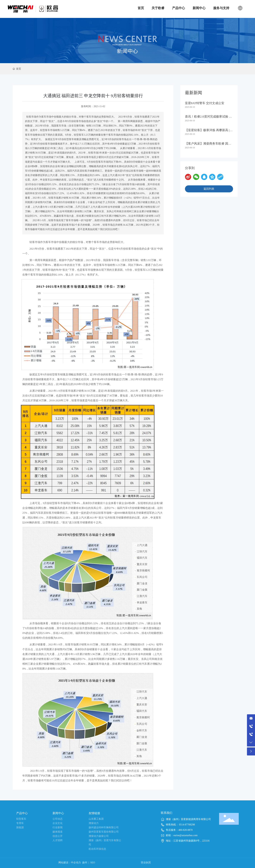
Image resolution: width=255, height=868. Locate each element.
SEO (93, 863)
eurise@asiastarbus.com (185, 835)
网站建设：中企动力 (70, 863)
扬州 (85, 863)
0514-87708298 (187, 825)
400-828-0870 (185, 830)
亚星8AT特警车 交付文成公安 (205, 103)
